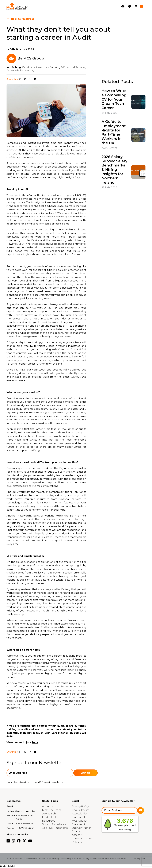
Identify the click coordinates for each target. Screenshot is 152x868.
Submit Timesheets (54, 824)
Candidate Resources (35, 67)
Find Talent (49, 817)
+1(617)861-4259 (25, 828)
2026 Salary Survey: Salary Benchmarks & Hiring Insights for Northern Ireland (114, 170)
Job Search (49, 814)
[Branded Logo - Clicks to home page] (17, 6)
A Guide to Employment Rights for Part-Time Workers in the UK (114, 132)
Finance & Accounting (20, 70)
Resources (49, 821)
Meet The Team (52, 810)
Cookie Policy (80, 810)
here (35, 742)
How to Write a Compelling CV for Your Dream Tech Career (114, 99)
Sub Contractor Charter (116, 859)
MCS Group (34, 58)
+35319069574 (24, 824)
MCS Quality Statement (93, 859)
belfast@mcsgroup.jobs (21, 811)
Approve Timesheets (55, 828)
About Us (48, 806)
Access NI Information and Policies (82, 839)
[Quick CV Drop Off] (123, 6)
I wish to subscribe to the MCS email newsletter (35, 782)
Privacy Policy (80, 806)
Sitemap (56, 859)
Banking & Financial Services (67, 67)
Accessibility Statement (71, 859)
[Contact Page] (136, 6)
